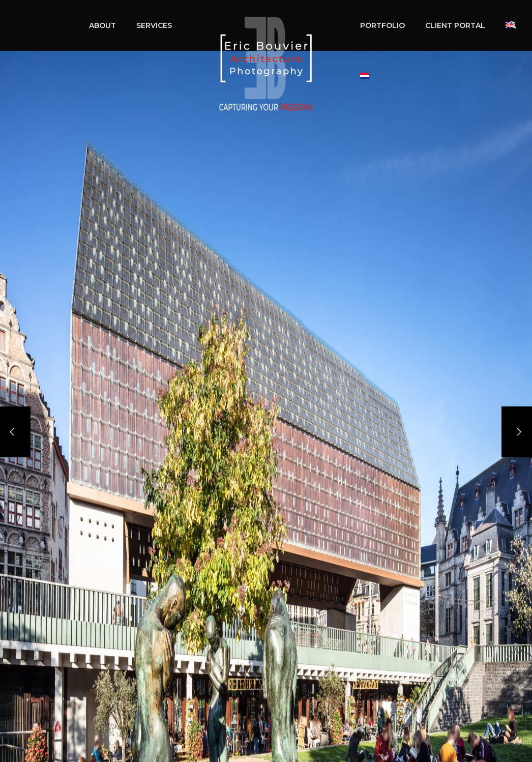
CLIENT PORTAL (455, 25)
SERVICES (154, 25)
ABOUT (102, 25)
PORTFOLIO (382, 25)
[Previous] (15, 432)
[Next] (517, 432)
